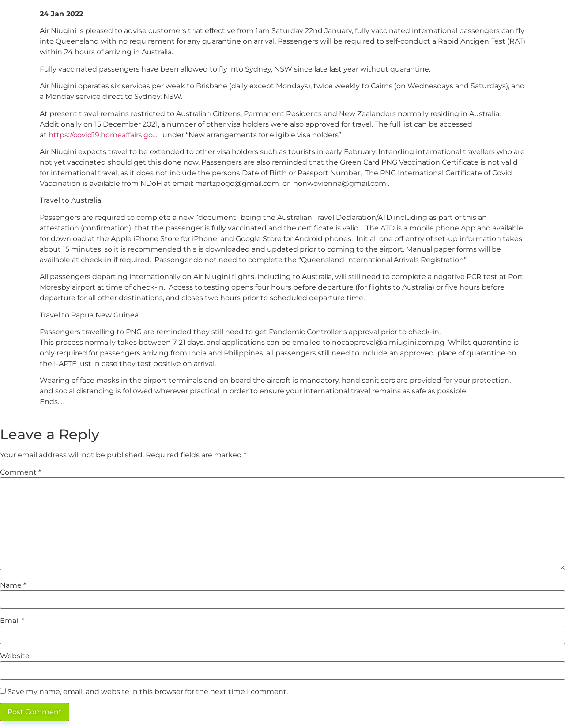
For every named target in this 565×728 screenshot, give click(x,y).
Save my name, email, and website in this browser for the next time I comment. (148, 692)
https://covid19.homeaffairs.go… (103, 135)
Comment (21, 472)
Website (15, 656)
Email (12, 621)
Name (13, 585)
